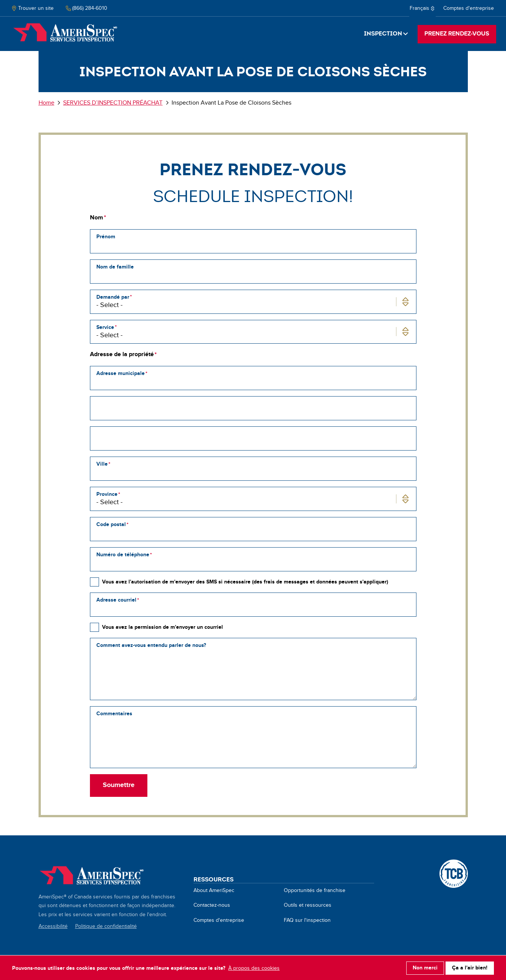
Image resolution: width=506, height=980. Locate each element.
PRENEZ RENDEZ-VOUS (457, 34)
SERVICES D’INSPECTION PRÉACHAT (113, 103)
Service (105, 327)
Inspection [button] (383, 33)
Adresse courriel (116, 600)
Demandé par (113, 297)
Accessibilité (53, 926)
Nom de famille (115, 267)
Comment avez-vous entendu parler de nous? (151, 645)
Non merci (425, 967)
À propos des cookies (254, 968)
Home (65, 33)
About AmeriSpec (214, 890)
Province (107, 494)
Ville (102, 464)
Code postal (111, 524)
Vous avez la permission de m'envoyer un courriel (162, 627)
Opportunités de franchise (315, 890)
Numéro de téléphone (123, 555)
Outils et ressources (308, 905)
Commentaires (114, 714)
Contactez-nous (212, 905)
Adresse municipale (121, 373)
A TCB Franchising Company (454, 864)
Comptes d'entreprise (469, 8)
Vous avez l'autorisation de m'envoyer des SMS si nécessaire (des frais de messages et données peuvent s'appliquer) (245, 582)
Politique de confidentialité (106, 926)
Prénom (106, 237)
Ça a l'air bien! (470, 967)
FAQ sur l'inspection (307, 920)
